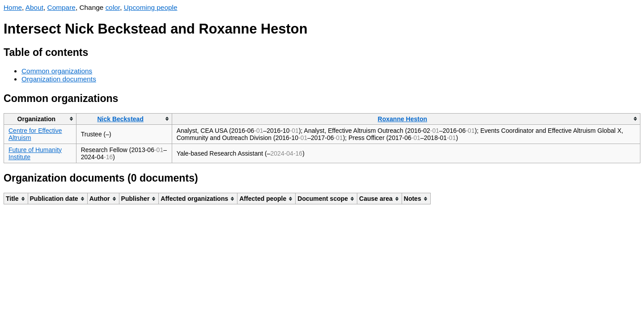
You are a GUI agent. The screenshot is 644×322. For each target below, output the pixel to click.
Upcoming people (151, 7)
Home (13, 7)
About (34, 7)
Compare (61, 7)
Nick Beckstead (120, 119)
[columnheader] (40, 119)
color (113, 7)
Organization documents (59, 79)
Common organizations (57, 71)
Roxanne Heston (402, 119)
